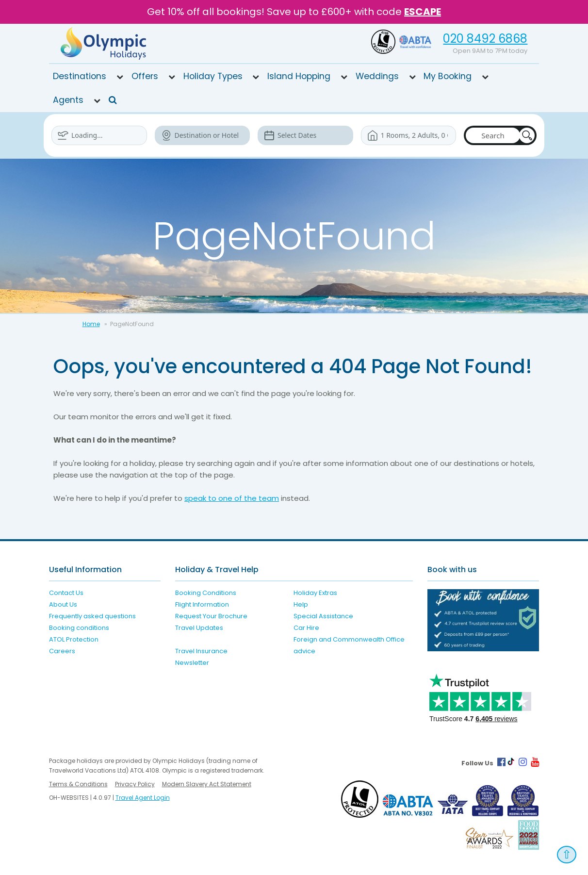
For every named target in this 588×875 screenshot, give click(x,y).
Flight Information (202, 604)
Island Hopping (299, 76)
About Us (63, 604)
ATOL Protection (74, 639)
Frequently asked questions (92, 616)
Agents (68, 99)
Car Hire (306, 628)
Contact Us (66, 593)
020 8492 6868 (485, 39)
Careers (62, 651)
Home (91, 323)
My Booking (448, 76)
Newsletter (192, 663)
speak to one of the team (232, 498)
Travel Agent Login (143, 797)
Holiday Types (213, 76)
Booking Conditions (206, 593)
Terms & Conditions (78, 784)
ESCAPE (423, 12)
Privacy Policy (135, 784)
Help (301, 604)
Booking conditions (79, 628)
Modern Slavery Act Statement (207, 784)
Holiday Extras (315, 593)
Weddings (377, 76)
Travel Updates (199, 628)
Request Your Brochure (211, 616)
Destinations (80, 76)
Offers (145, 76)
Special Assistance (323, 616)
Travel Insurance (201, 651)
